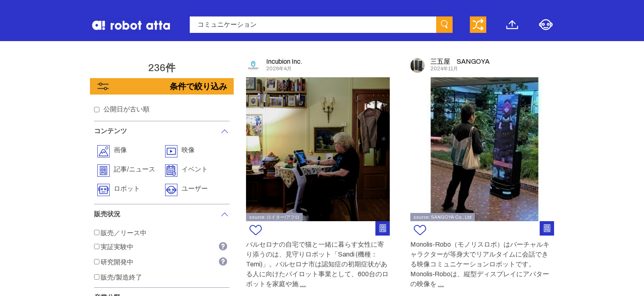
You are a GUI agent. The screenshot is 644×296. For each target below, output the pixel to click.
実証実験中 (117, 247)
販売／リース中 (124, 233)
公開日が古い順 (126, 109)
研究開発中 (117, 262)
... (303, 284)
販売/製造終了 (121, 277)
